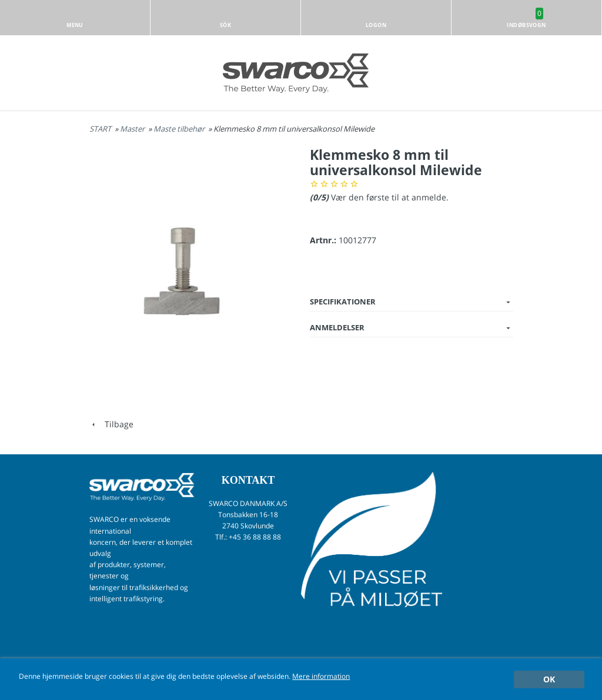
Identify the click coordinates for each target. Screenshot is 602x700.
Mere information (321, 676)
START (100, 129)
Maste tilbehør (180, 129)
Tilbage (111, 424)
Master (133, 129)
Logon (376, 25)
